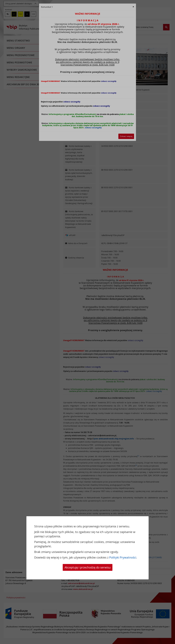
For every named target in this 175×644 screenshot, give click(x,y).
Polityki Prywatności (123, 557)
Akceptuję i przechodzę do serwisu (88, 567)
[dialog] (87, 322)
